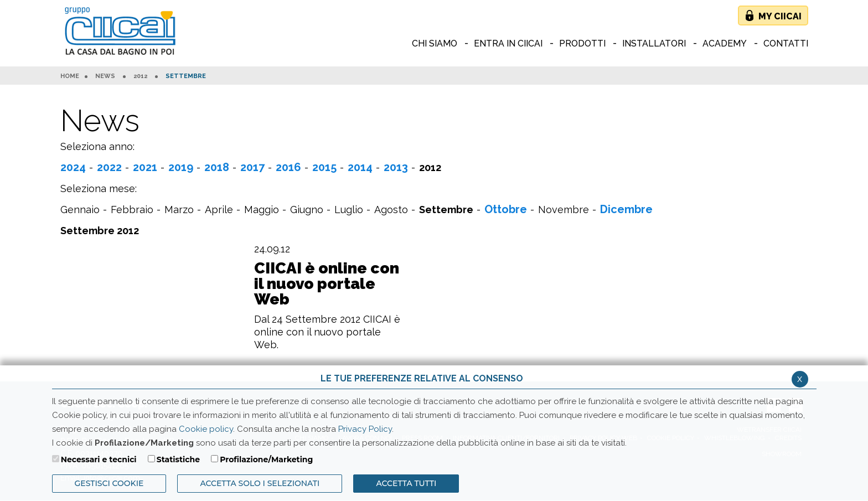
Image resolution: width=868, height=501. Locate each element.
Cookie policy (206, 429)
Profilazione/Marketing (266, 459)
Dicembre (626, 209)
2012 (140, 76)
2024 (73, 167)
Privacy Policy (365, 429)
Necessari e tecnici (99, 459)
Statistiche (178, 459)
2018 (217, 167)
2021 (145, 167)
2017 (252, 167)
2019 (181, 167)
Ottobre (506, 209)
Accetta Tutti (406, 483)
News (105, 76)
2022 (109, 167)
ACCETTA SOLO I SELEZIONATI (260, 483)
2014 (360, 167)
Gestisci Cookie (109, 483)
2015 (324, 167)
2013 (396, 167)
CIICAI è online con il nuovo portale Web (327, 284)
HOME (70, 76)
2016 (288, 167)
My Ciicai (780, 16)
